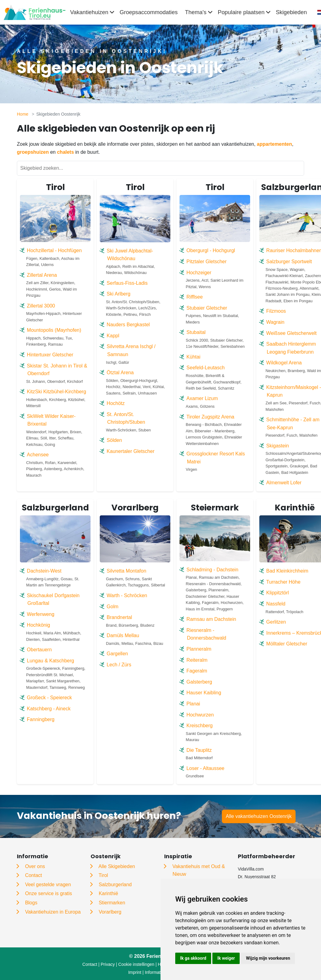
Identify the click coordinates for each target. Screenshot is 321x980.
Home (23, 114)
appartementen (275, 144)
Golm (113, 607)
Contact (34, 875)
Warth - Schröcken (127, 595)
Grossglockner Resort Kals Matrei (216, 458)
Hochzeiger (199, 273)
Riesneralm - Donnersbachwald (207, 634)
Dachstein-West (44, 571)
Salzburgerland (115, 885)
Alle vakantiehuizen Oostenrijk (259, 816)
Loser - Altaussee (206, 768)
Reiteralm (197, 660)
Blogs (31, 903)
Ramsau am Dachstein (211, 619)
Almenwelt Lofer (284, 483)
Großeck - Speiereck (50, 698)
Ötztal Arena (120, 373)
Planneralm (199, 649)
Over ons (35, 866)
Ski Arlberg (119, 294)
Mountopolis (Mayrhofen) (54, 330)
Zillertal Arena (42, 275)
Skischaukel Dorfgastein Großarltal (53, 599)
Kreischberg (200, 726)
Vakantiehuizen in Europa (53, 912)
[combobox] (317, 12)
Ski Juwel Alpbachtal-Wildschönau (130, 255)
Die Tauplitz (199, 750)
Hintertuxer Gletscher (50, 355)
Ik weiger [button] (226, 958)
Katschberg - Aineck (49, 709)
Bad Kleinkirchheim (287, 571)
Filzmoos (276, 311)
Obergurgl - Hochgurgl (211, 250)
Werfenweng (41, 614)
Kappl (113, 336)
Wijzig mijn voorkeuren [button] (268, 958)
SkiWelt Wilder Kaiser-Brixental (51, 420)
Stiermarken (112, 903)
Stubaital (196, 332)
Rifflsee (195, 297)
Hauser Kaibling (204, 693)
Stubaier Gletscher (207, 308)
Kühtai (193, 357)
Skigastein (278, 446)
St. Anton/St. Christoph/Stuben (126, 418)
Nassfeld (276, 604)
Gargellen (117, 654)
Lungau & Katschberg (51, 661)
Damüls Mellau (123, 635)
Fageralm (197, 671)
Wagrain (275, 322)
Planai (193, 704)
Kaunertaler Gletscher (131, 451)
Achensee (38, 455)
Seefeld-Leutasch (206, 368)
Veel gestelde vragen (48, 885)
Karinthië (108, 893)
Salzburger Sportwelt (289, 262)
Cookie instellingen (136, 964)
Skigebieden (291, 12)
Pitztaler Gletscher (207, 262)
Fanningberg (41, 719)
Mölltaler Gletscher (287, 644)
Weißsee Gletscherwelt (292, 333)
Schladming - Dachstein (213, 570)
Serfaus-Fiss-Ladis (127, 283)
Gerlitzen (276, 622)
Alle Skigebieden (117, 866)
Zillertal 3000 (41, 306)
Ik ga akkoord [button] (193, 958)
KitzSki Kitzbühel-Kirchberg (57, 392)
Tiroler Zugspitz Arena (211, 417)
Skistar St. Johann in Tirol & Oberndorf (57, 370)
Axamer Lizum (202, 398)
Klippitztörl (278, 593)
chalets (66, 152)
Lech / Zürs (119, 665)
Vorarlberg (110, 912)
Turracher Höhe (283, 582)
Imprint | (137, 972)
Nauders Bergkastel (128, 325)
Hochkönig (39, 625)
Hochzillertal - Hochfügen (54, 250)
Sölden (114, 440)
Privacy (108, 964)
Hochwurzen (200, 715)
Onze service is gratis (49, 893)
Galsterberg (199, 682)
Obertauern (39, 650)
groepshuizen (33, 152)
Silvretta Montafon (127, 571)
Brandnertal (120, 617)
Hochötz (116, 403)
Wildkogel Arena (284, 363)
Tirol (103, 875)
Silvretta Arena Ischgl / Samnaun (131, 350)
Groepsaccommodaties (149, 12)
